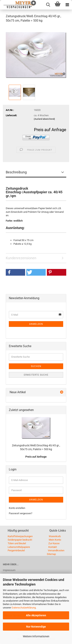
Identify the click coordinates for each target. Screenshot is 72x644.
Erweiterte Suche (36, 375)
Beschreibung (16, 172)
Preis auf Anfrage (50, 130)
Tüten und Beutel (17, 543)
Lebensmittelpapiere (19, 547)
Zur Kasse (54, 543)
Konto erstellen (17, 508)
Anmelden (36, 324)
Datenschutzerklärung (24, 608)
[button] (15, 272)
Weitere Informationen (36, 636)
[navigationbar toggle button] (67, 5)
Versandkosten (56, 550)
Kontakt (53, 547)
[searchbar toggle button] (48, 5)
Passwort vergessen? (21, 513)
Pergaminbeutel (16, 550)
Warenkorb (55, 536)
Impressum (9, 570)
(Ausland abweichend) (44, 119)
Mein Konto (55, 540)
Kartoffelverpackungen (20, 536)
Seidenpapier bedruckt (20, 540)
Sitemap (51, 554)
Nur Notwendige (36, 627)
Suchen (36, 366)
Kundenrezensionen (21, 258)
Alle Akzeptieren (36, 615)
